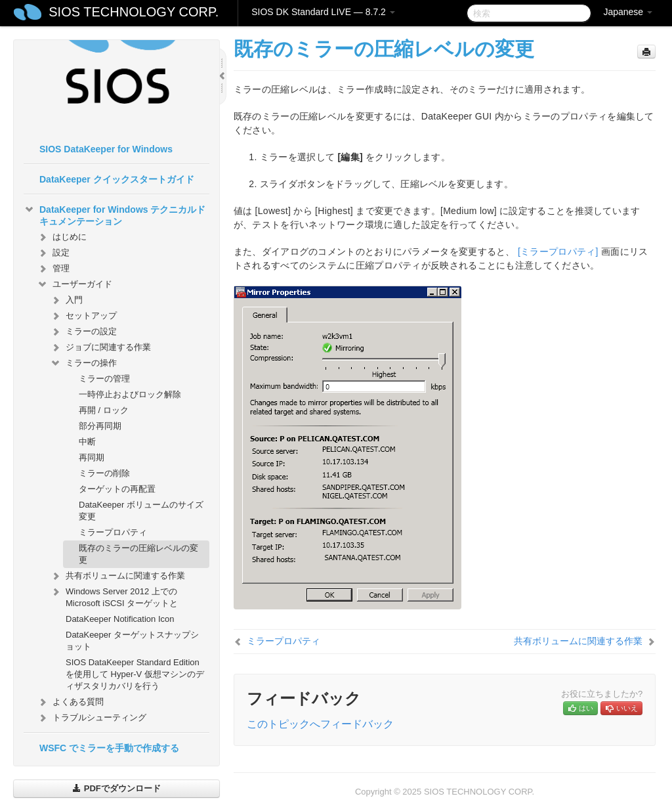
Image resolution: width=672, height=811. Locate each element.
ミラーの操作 (83, 363)
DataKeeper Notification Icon (120, 619)
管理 (53, 269)
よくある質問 (70, 702)
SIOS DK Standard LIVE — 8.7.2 (323, 12)
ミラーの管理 (104, 379)
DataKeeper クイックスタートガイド (117, 179)
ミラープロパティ (113, 532)
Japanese (628, 12)
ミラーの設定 (83, 332)
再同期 (92, 457)
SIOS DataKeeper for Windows (106, 149)
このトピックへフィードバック (320, 724)
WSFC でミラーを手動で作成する (109, 748)
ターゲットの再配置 (117, 489)
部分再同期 (100, 426)
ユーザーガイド (74, 284)
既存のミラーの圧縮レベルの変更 (138, 554)
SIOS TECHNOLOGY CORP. (134, 12)
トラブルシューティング (92, 718)
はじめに (62, 237)
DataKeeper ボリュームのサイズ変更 (141, 511)
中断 (87, 442)
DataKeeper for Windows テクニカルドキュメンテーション (115, 214)
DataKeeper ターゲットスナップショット (132, 641)
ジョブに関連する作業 (100, 347)
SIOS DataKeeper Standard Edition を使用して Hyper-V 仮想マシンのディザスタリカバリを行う (135, 674)
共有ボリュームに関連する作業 (117, 576)
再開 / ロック (104, 410)
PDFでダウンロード (116, 788)
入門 (66, 300)
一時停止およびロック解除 (130, 394)
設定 (53, 253)
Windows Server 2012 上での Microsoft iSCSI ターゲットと (114, 596)
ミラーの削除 (104, 473)
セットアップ (83, 316)
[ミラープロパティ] (558, 252)
